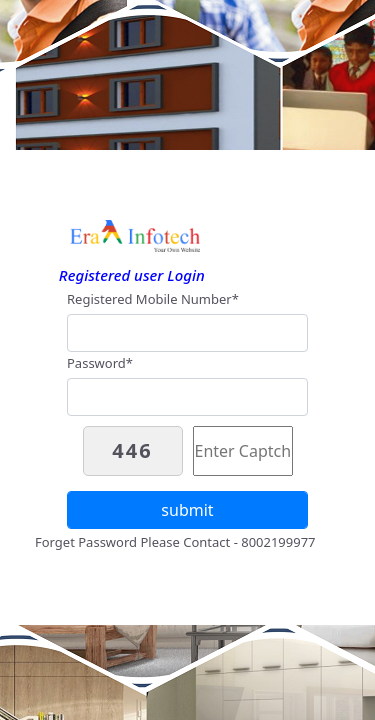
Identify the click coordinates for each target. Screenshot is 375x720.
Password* (100, 363)
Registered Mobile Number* (153, 299)
